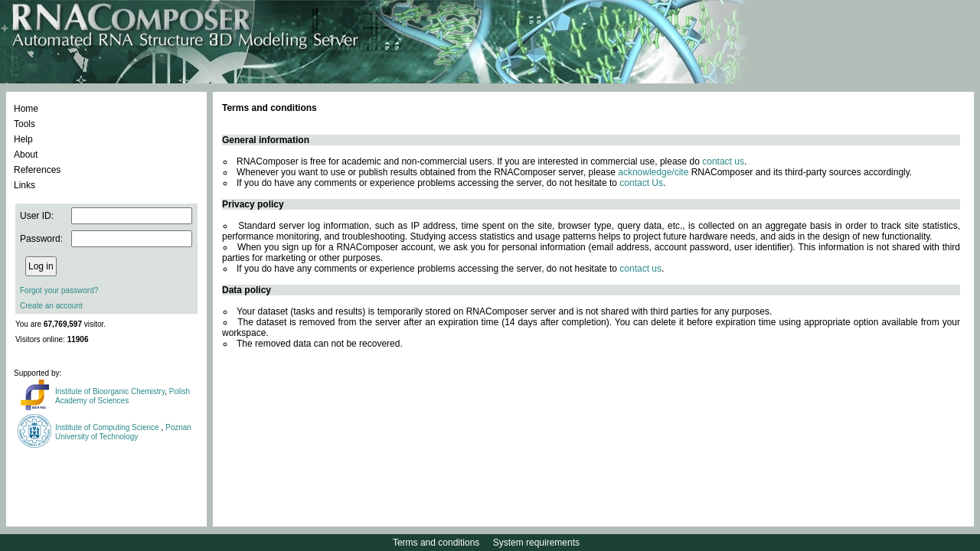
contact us (723, 161)
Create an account (51, 306)
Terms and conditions (436, 543)
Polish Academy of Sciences (122, 396)
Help (23, 139)
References (37, 170)
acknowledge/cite (653, 172)
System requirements (536, 543)
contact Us (641, 183)
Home (26, 109)
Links (24, 185)
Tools (24, 124)
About (26, 155)
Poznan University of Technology (123, 432)
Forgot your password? (59, 290)
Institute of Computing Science (108, 427)
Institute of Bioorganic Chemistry (110, 391)
